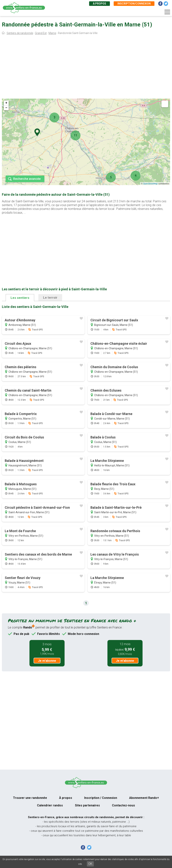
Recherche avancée (27, 179)
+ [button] (6, 103)
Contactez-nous (123, 805)
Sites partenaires (87, 805)
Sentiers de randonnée (20, 33)
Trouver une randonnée (30, 798)
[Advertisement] (86, 68)
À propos (99, 4)
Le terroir (50, 298)
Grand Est (41, 33)
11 (76, 135)
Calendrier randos (50, 805)
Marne (52, 33)
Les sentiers (20, 298)
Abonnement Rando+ (144, 798)
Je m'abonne (47, 661)
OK (90, 864)
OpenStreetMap (150, 184)
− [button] (6, 108)
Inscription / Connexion (101, 798)
